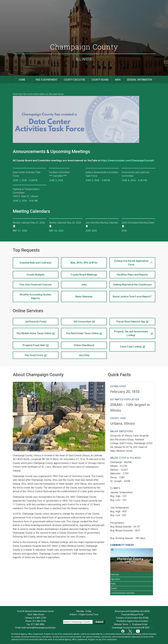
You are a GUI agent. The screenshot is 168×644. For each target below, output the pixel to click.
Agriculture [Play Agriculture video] (116, 579)
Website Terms (121, 624)
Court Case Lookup (126, 345)
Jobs (74, 283)
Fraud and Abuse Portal (132, 615)
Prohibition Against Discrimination (132, 621)
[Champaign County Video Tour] (132, 560)
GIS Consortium (76, 320)
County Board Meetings (79, 274)
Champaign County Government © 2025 (131, 628)
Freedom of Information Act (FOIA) (132, 618)
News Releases (77, 294)
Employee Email (140, 624)
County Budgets (29, 274)
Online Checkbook (78, 344)
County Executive (73, 78)
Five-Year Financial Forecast (32, 283)
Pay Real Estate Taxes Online (80, 331)
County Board (98, 78)
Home (21, 78)
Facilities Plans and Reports (129, 274)
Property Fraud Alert (29, 344)
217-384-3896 (38, 624)
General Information (138, 78)
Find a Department (45, 78)
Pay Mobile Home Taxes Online (32, 331)
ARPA (116, 78)
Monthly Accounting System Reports (32, 295)
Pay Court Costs (28, 354)
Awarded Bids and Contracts (32, 261)
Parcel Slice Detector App (127, 320)
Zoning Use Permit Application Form (133, 263)
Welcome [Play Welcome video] (115, 575)
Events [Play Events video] (114, 588)
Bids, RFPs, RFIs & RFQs (79, 261)
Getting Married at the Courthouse (130, 283)
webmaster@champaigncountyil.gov (39, 628)
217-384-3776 (39, 621)
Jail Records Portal (30, 320)
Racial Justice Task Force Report (132, 297)
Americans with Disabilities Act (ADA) (132, 611)
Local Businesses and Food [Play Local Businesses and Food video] (123, 593)
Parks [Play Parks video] (113, 584)
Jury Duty (84, 355)
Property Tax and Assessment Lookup (129, 332)
